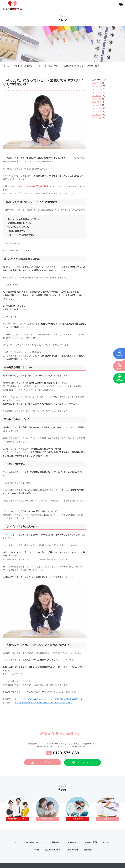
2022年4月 (97, 111)
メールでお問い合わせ (43, 767)
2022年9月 (97, 96)
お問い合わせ (72, 854)
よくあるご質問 (90, 847)
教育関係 (29, 66)
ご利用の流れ (56, 847)
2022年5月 (97, 108)
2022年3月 (97, 115)
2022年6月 (97, 105)
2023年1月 (97, 83)
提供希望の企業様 (53, 854)
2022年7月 (97, 102)
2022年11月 (98, 89)
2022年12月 (98, 86)
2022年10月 (98, 92)
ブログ (17, 66)
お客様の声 (72, 847)
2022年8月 (97, 99)
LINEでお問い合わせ (83, 767)
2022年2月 (97, 118)
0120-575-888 (63, 757)
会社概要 (88, 854)
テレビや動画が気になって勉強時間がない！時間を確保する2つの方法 (45, 706)
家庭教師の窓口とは (35, 847)
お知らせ (106, 847)
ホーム (7, 66)
